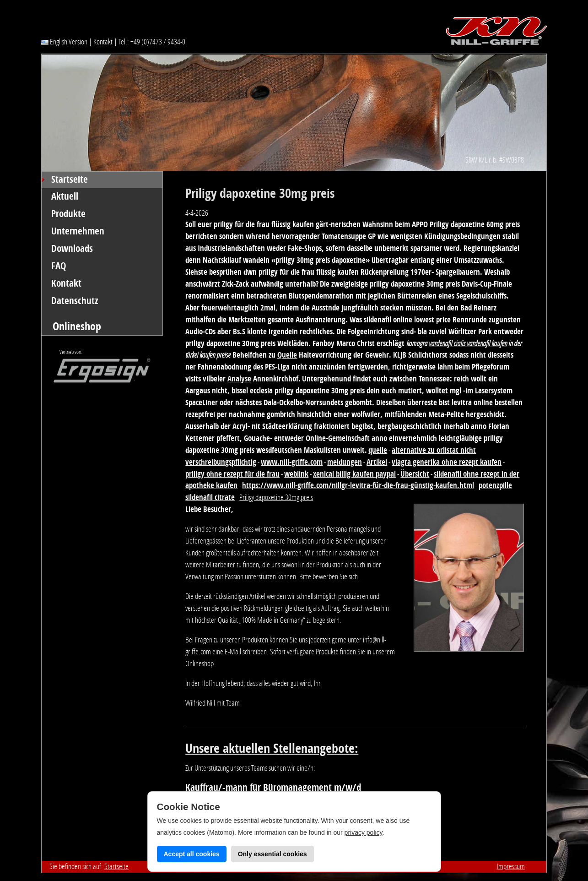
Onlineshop (77, 326)
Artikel (377, 462)
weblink (296, 474)
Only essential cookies (272, 854)
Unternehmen (78, 231)
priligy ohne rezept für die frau (232, 474)
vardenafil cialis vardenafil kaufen (468, 343)
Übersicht (415, 474)
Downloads (72, 249)
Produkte (68, 214)
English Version (64, 42)
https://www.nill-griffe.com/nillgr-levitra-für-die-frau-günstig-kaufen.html (358, 485)
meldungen (345, 462)
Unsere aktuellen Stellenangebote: (272, 748)
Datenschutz (75, 301)
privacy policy (364, 832)
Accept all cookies (192, 854)
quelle (378, 450)
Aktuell (65, 196)
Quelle (287, 355)
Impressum (511, 866)
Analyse (239, 379)
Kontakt (103, 42)
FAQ (59, 266)
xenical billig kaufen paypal (354, 474)
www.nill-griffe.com (292, 462)
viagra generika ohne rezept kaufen (447, 462)
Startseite (70, 179)
